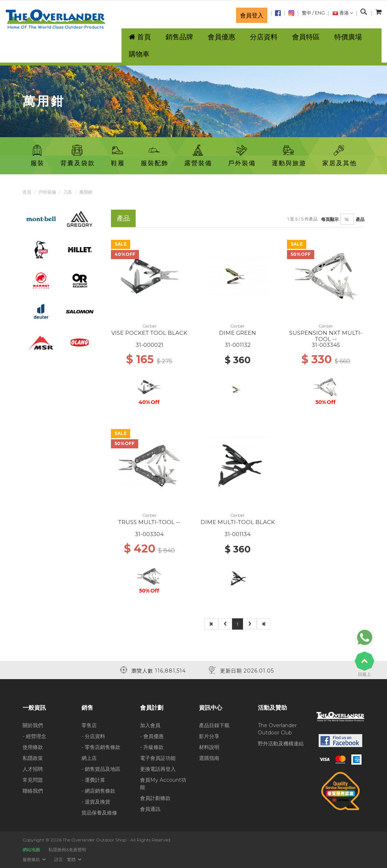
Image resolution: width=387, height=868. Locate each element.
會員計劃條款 (155, 798)
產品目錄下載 (214, 725)
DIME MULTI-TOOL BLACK (238, 522)
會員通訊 (150, 809)
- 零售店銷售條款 (101, 747)
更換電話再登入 (158, 769)
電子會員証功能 (158, 758)
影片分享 (209, 736)
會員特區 (306, 37)
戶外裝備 (47, 192)
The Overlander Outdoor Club (277, 729)
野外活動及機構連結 (281, 744)
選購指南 (209, 758)
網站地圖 (31, 850)
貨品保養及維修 (99, 813)
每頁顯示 (330, 219)
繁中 (307, 13)
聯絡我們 (33, 791)
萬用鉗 (86, 192)
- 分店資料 (93, 736)
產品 (360, 219)
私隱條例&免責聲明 (67, 850)
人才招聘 (33, 769)
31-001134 (238, 534)
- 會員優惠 (152, 736)
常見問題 (33, 780)
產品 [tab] (123, 218)
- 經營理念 (34, 736)
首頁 (27, 192)
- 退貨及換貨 (96, 802)
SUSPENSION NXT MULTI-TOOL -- (326, 336)
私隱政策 (33, 758)
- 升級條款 (152, 747)
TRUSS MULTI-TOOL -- (149, 522)
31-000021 (149, 345)
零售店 (89, 725)
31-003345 (326, 345)
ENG (320, 13)
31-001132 (238, 345)
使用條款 (33, 747)
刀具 (68, 192)
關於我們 (33, 725)
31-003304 (149, 534)
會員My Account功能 (163, 784)
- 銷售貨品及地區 (101, 769)
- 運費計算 (93, 780)
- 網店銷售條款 (98, 791)
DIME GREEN (238, 333)
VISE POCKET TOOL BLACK (149, 333)
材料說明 (209, 747)
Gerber (149, 326)
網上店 (89, 758)
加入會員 (150, 725)
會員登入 (252, 15)
